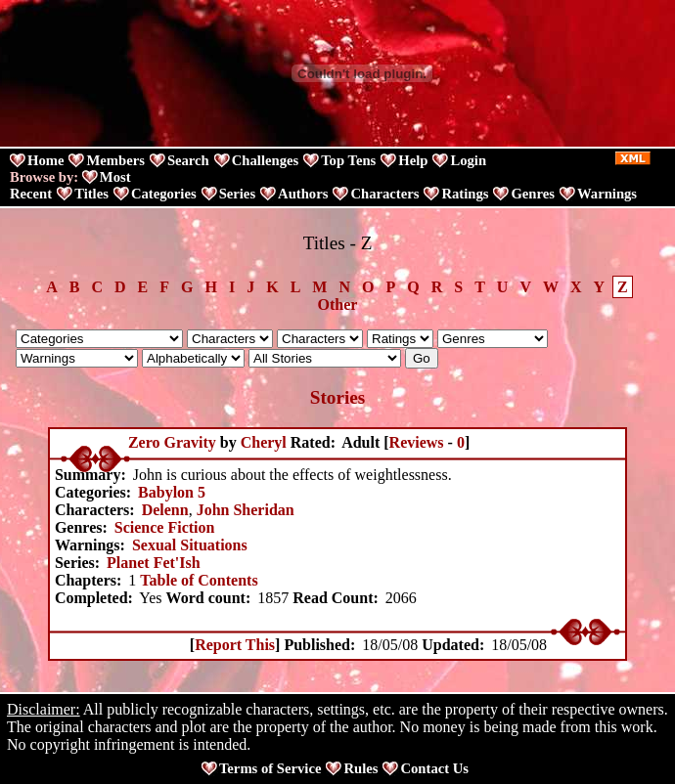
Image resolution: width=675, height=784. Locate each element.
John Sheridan (246, 510)
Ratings (465, 194)
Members (115, 160)
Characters (384, 194)
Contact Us (434, 768)
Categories (164, 194)
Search (188, 160)
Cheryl (264, 442)
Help (413, 160)
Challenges (265, 160)
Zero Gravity (172, 442)
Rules (360, 768)
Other (338, 305)
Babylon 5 (172, 492)
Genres (533, 194)
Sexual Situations (190, 545)
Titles (91, 194)
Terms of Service (270, 768)
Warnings (607, 194)
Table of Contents (199, 580)
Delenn (165, 510)
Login (468, 160)
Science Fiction (165, 527)
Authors (303, 194)
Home (45, 160)
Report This (235, 645)
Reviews (417, 442)
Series (237, 194)
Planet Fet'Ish (154, 563)
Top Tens (348, 160)
